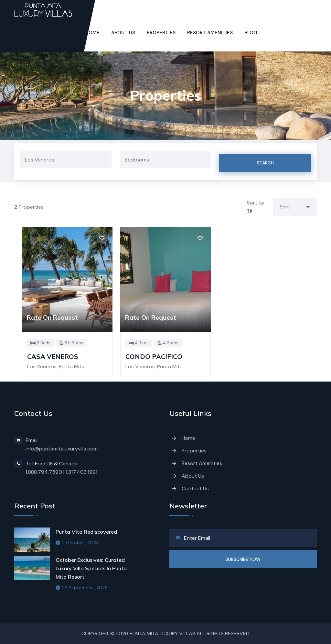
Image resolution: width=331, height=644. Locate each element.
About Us (193, 476)
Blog (251, 33)
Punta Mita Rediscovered (86, 532)
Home (188, 438)
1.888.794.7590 (44, 472)
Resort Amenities (210, 33)
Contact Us (195, 489)
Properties (161, 33)
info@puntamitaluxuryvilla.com (62, 449)
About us (123, 33)
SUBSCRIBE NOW (243, 559)
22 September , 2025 (82, 588)
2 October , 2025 (77, 543)
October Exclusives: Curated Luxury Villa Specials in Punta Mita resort (91, 568)
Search (265, 163)
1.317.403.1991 (81, 472)
